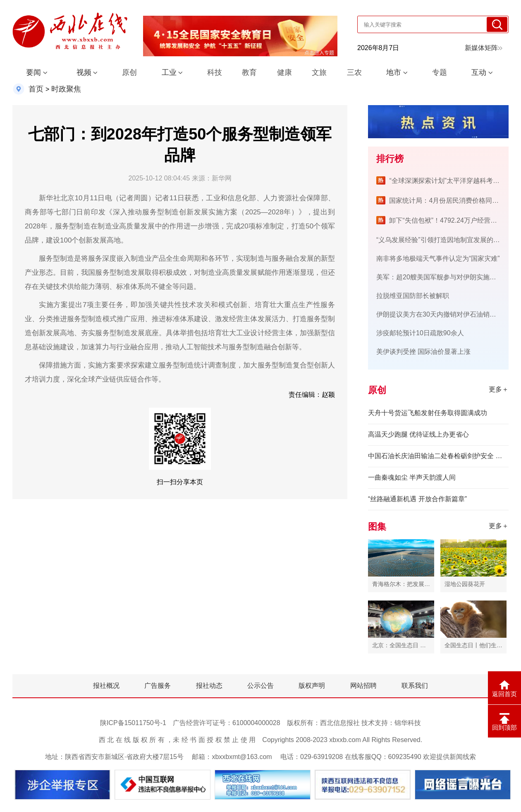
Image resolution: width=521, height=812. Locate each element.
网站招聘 (363, 686)
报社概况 (106, 686)
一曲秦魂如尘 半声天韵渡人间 (412, 477)
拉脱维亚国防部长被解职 (413, 296)
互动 (479, 72)
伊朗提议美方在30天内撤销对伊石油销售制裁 (443, 314)
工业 (169, 72)
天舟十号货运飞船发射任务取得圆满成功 (428, 413)
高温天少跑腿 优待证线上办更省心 (418, 434)
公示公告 (260, 686)
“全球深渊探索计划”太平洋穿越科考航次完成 (454, 181)
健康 (284, 72)
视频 (84, 72)
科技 (215, 72)
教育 (249, 72)
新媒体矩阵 (484, 48)
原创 (129, 72)
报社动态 (209, 686)
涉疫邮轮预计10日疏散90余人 (420, 333)
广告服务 (158, 686)
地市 (394, 72)
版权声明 (312, 686)
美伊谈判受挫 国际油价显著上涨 (423, 352)
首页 (36, 89)
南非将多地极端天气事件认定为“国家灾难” (438, 258)
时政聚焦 (66, 89)
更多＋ (499, 389)
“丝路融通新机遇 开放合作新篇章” (417, 499)
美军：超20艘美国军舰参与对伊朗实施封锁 (440, 277)
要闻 (33, 72)
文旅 (319, 72)
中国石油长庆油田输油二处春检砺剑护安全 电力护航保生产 (438, 456)
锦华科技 (408, 723)
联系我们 (415, 686)
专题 (440, 72)
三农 (354, 72)
